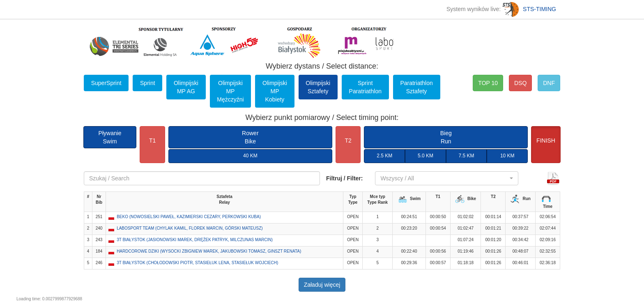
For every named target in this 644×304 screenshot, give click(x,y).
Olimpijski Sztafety (318, 87)
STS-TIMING (529, 9)
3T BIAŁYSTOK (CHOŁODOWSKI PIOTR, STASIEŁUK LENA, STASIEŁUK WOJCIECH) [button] (197, 263)
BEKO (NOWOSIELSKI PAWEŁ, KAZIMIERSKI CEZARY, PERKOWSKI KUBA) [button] (189, 217)
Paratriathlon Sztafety (416, 87)
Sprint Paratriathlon (365, 87)
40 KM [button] (250, 156)
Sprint (148, 83)
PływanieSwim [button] (110, 137)
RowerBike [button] (250, 137)
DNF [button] (549, 83)
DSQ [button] (520, 83)
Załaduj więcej (322, 285)
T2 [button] (348, 140)
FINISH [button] (546, 140)
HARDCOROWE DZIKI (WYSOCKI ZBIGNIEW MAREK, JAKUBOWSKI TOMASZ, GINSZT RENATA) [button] (209, 251)
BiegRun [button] (446, 137)
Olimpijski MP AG (186, 87)
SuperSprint (106, 83)
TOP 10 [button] (488, 83)
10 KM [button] (507, 156)
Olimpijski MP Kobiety (275, 91)
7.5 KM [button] (467, 156)
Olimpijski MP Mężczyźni (230, 91)
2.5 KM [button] (384, 156)
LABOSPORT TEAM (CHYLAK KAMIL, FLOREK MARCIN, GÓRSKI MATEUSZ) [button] (190, 228)
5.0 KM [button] (425, 156)
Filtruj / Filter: (344, 178)
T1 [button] (152, 140)
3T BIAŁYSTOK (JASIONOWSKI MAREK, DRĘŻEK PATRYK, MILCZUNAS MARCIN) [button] (195, 240)
